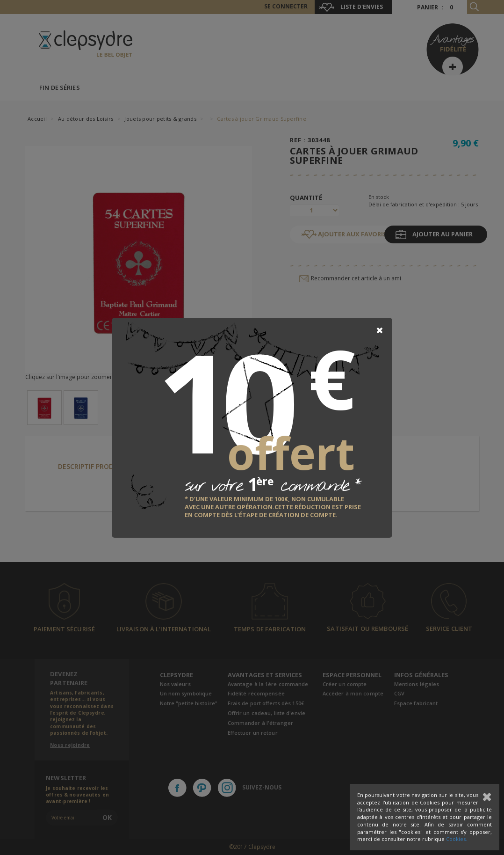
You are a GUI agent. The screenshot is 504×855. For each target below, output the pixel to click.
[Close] (380, 330)
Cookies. (457, 839)
